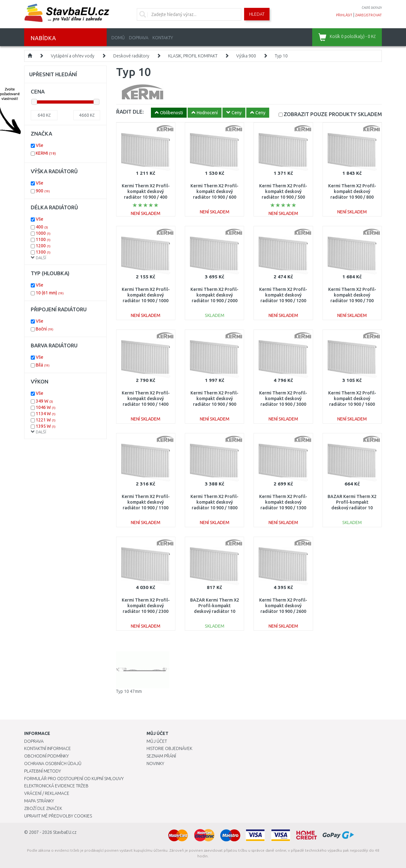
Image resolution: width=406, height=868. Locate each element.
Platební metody (43, 771)
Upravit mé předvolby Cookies (58, 816)
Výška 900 (246, 56)
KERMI (46, 153)
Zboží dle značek (43, 808)
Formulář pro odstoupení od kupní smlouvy (74, 779)
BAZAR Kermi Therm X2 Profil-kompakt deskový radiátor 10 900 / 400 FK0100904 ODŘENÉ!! (352, 508)
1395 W (46, 426)
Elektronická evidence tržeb (56, 786)
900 (43, 191)
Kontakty (163, 38)
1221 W (46, 420)
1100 (43, 239)
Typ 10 (281, 56)
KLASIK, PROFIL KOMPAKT (193, 56)
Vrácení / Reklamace (47, 793)
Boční (45, 329)
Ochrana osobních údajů (53, 764)
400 (42, 227)
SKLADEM (333, 114)
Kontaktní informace (48, 748)
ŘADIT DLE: (130, 112)
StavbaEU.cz (65, 832)
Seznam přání (161, 756)
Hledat (257, 14)
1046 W (46, 407)
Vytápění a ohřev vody (73, 56)
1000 (43, 233)
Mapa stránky (39, 801)
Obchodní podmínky (46, 756)
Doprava (139, 38)
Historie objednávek (169, 748)
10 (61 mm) (50, 293)
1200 (43, 246)
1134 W (46, 414)
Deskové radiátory (131, 56)
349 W (44, 401)
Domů (118, 38)
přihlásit (344, 15)
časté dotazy (372, 8)
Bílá (43, 365)
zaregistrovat (369, 15)
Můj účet (157, 741)
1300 (43, 252)
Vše (40, 145)
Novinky (155, 764)
